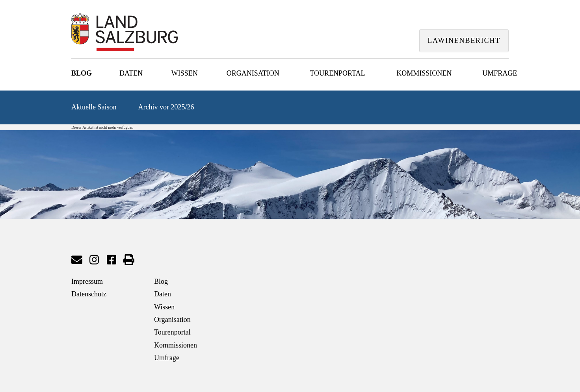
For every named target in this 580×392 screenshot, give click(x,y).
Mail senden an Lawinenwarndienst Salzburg (77, 260)
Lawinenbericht (464, 41)
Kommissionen (424, 73)
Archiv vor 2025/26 (166, 107)
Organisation (253, 73)
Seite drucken (129, 260)
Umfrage (500, 73)
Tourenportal (337, 73)
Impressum (87, 281)
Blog (82, 73)
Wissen (185, 73)
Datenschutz (89, 294)
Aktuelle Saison (94, 107)
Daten (131, 73)
